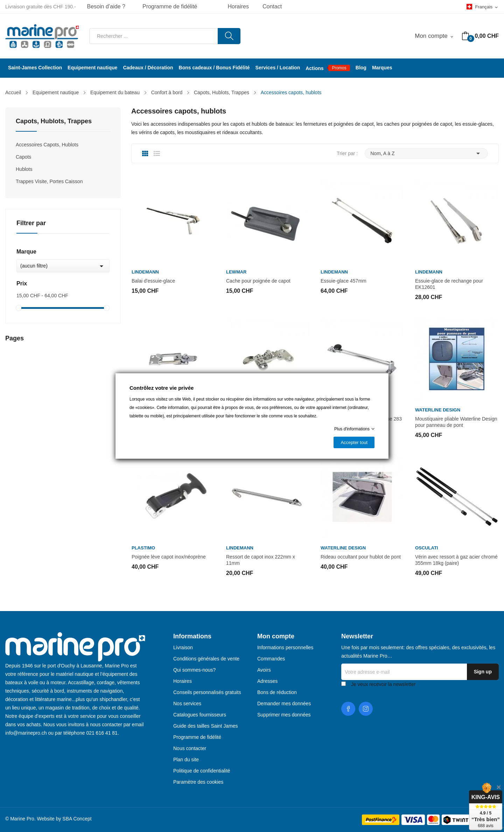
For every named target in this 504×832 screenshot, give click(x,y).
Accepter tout (354, 442)
